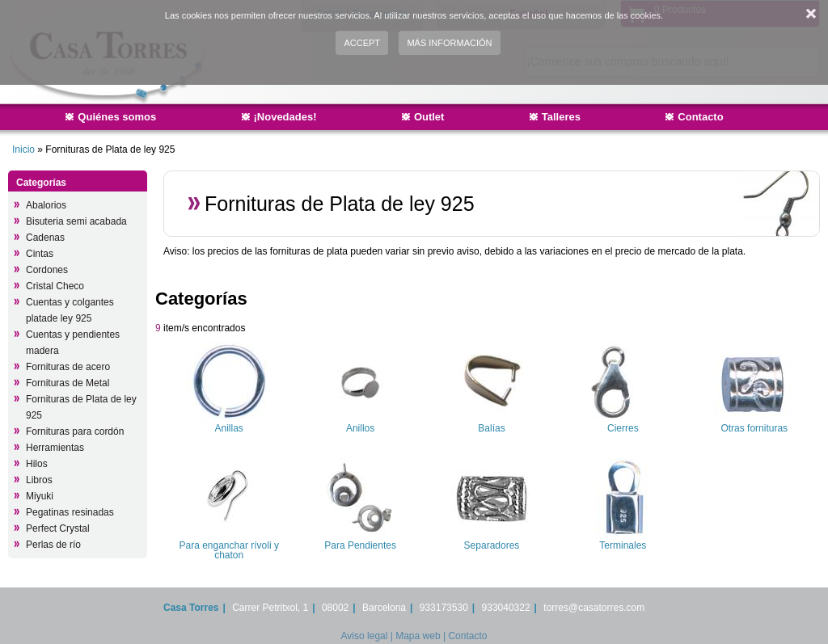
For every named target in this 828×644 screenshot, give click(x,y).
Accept (362, 43)
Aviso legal (365, 636)
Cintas (40, 254)
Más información (449, 43)
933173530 (444, 608)
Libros (39, 480)
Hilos (37, 464)
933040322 (506, 608)
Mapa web (418, 636)
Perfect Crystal (58, 528)
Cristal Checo (55, 286)
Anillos (360, 428)
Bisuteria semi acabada (76, 221)
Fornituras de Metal (68, 383)
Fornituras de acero (68, 367)
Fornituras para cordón (75, 431)
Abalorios (46, 205)
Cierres (623, 428)
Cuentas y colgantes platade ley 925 (70, 310)
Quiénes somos (117, 117)
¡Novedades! (285, 117)
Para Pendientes (360, 545)
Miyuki (40, 496)
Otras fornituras (754, 428)
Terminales (623, 545)
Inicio (23, 149)
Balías (491, 428)
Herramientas (55, 448)
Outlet (429, 117)
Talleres (561, 117)
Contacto (700, 117)
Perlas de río (53, 545)
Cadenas (45, 238)
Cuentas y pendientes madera (73, 343)
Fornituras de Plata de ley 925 (81, 407)
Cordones (47, 270)
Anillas (229, 428)
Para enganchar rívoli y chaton (228, 550)
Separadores (492, 545)
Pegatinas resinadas (70, 512)
